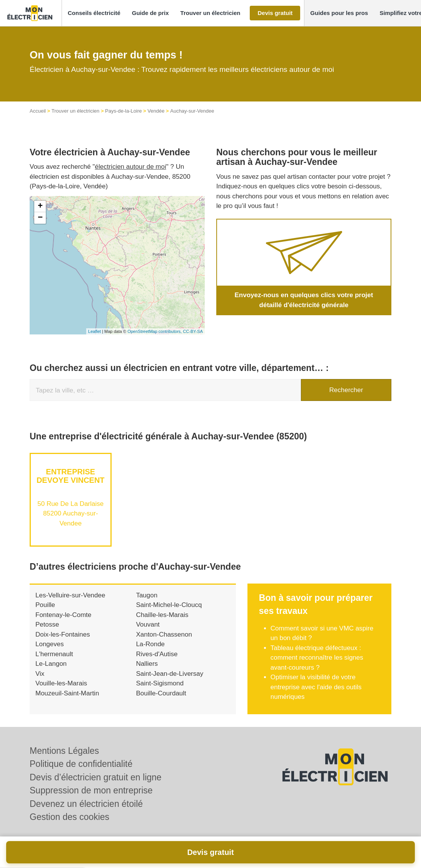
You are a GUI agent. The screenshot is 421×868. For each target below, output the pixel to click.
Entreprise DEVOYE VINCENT (71, 476)
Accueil (38, 111)
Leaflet (94, 331)
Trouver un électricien (76, 111)
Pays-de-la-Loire (123, 111)
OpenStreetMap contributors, (155, 331)
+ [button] (40, 206)
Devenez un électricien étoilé (86, 804)
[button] (94, 13)
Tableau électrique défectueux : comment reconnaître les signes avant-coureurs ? (317, 658)
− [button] (40, 218)
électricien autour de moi (131, 167)
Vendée (156, 111)
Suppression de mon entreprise (91, 790)
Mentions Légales (64, 751)
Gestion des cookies (69, 817)
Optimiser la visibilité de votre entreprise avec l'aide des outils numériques (316, 687)
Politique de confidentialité (81, 764)
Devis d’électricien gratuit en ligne (96, 777)
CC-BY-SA (193, 331)
